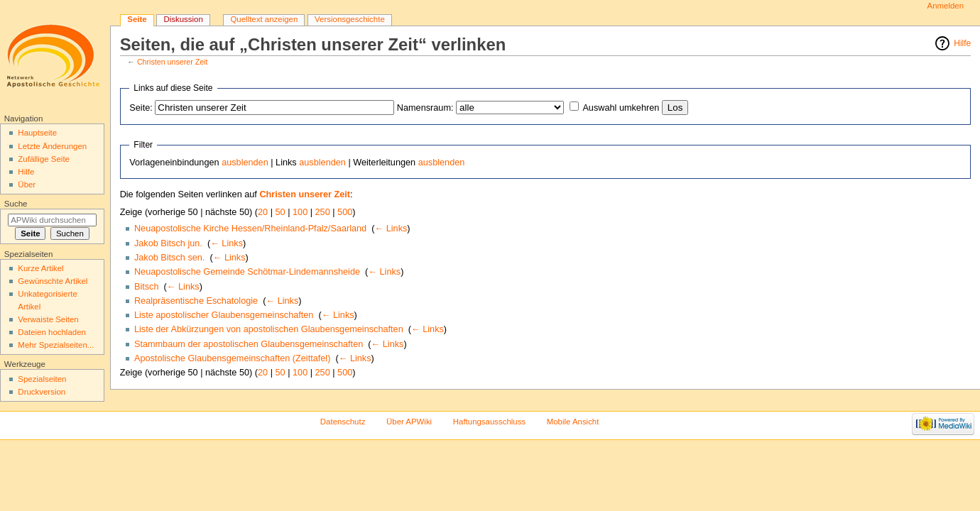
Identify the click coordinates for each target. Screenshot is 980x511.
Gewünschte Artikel (53, 281)
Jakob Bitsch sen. (169, 258)
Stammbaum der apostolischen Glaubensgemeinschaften (249, 344)
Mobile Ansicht (573, 422)
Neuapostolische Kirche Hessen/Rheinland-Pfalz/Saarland (250, 229)
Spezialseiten (42, 379)
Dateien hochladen (52, 332)
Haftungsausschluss (489, 422)
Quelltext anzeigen (264, 19)
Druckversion (42, 392)
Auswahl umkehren (621, 108)
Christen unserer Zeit (173, 62)
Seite (137, 19)
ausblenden (245, 163)
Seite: (141, 108)
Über (27, 185)
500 (345, 212)
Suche (16, 204)
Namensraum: (425, 108)
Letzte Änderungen (52, 146)
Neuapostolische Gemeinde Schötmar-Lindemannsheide (247, 272)
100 (300, 212)
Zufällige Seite (44, 159)
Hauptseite (37, 133)
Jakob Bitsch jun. (168, 243)
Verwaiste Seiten (48, 319)
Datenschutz (343, 422)
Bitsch (147, 287)
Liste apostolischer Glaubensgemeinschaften (224, 315)
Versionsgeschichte (350, 19)
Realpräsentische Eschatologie (196, 301)
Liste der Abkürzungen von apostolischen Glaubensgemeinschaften (269, 329)
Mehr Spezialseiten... (56, 345)
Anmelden (946, 6)
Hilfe (962, 43)
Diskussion (183, 19)
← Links (391, 229)
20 (263, 212)
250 (323, 212)
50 (281, 212)
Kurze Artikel (40, 268)
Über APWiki (409, 422)
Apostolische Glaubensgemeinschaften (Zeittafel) (232, 358)
